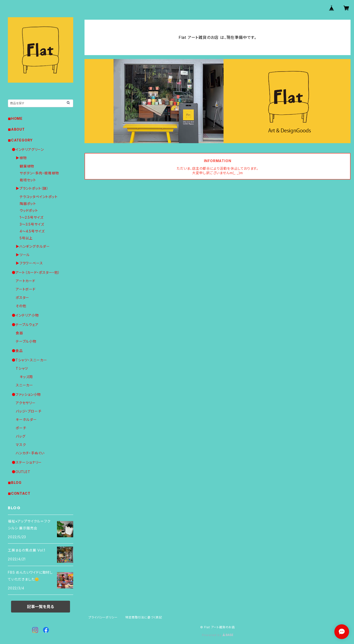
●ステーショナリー (27, 462)
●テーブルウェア (25, 325)
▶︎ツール (23, 255)
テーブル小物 (26, 341)
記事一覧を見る (41, 607)
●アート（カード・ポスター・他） (36, 272)
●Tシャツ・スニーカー (29, 360)
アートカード (26, 281)
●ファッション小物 (26, 394)
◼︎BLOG (15, 483)
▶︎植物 (21, 158)
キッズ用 (26, 377)
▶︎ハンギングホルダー (33, 246)
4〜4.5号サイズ (32, 231)
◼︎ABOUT (16, 129)
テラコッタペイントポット (39, 197)
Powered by (218, 635)
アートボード (26, 289)
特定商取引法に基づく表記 (144, 617)
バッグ (21, 436)
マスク (21, 445)
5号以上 (26, 238)
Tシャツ (22, 368)
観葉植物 (27, 166)
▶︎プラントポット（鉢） (32, 188)
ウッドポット (29, 210)
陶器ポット (28, 204)
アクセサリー (26, 403)
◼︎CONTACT (19, 493)
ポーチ (21, 428)
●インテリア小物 (25, 315)
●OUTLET (21, 472)
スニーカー (24, 385)
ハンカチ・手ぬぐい (30, 453)
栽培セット (28, 180)
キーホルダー (26, 420)
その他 (21, 306)
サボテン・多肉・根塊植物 (39, 173)
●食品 (17, 351)
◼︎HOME (15, 118)
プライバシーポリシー (103, 617)
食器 (19, 333)
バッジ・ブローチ (28, 411)
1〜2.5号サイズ (32, 217)
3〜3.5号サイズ (32, 224)
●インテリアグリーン (28, 149)
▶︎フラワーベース (29, 263)
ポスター (22, 298)
